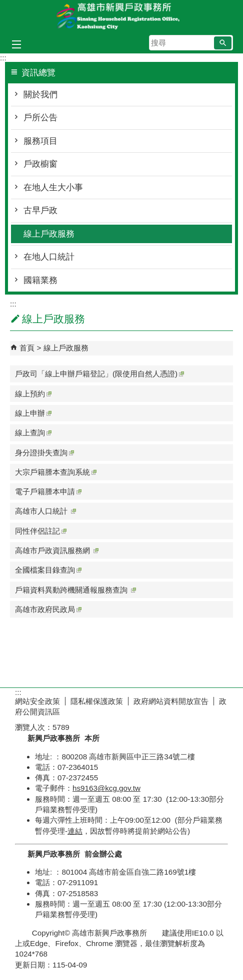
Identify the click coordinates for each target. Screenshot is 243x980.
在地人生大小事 (53, 187)
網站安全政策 (37, 701)
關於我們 (40, 95)
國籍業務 (40, 280)
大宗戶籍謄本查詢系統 (56, 472)
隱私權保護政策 (97, 701)
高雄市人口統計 (45, 511)
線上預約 (33, 394)
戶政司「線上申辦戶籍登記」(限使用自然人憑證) (99, 374)
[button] (223, 43)
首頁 (27, 348)
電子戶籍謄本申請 (48, 491)
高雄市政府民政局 (48, 609)
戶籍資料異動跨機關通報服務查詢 (75, 590)
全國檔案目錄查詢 (48, 570)
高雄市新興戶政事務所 (121, 17)
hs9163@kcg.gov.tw (106, 788)
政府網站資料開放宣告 (171, 701)
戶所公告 (40, 118)
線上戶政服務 (49, 234)
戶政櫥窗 (40, 164)
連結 (75, 831)
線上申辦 (33, 413)
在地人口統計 (49, 257)
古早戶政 (40, 210)
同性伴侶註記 (41, 531)
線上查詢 (33, 433)
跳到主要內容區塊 (5, 5)
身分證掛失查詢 (44, 453)
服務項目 (40, 141)
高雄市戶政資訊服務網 (57, 550)
